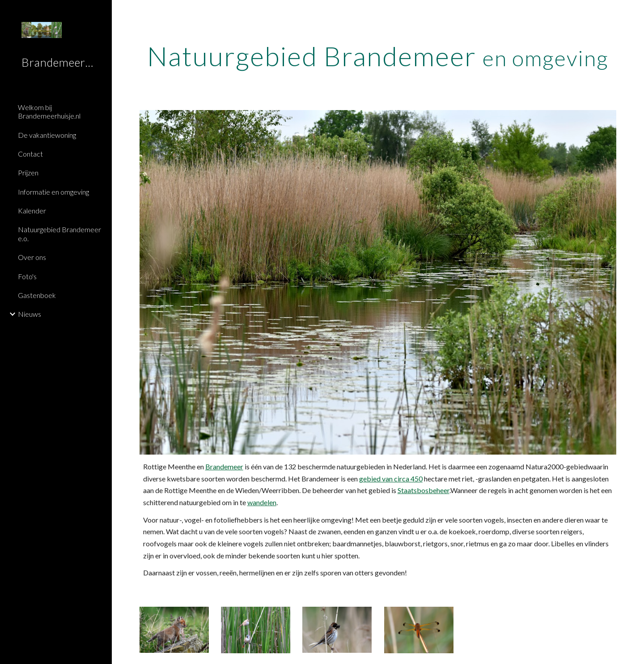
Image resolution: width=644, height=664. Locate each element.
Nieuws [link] (30, 314)
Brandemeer (224, 466)
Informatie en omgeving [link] (53, 192)
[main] (378, 56)
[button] (633, 13)
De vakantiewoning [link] (47, 135)
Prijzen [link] (28, 172)
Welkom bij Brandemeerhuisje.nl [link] (49, 111)
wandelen (262, 502)
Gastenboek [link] (37, 295)
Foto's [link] (27, 276)
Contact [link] (30, 154)
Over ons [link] (32, 257)
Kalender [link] (32, 211)
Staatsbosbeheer (424, 490)
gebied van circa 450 (391, 479)
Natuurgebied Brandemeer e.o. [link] (59, 234)
